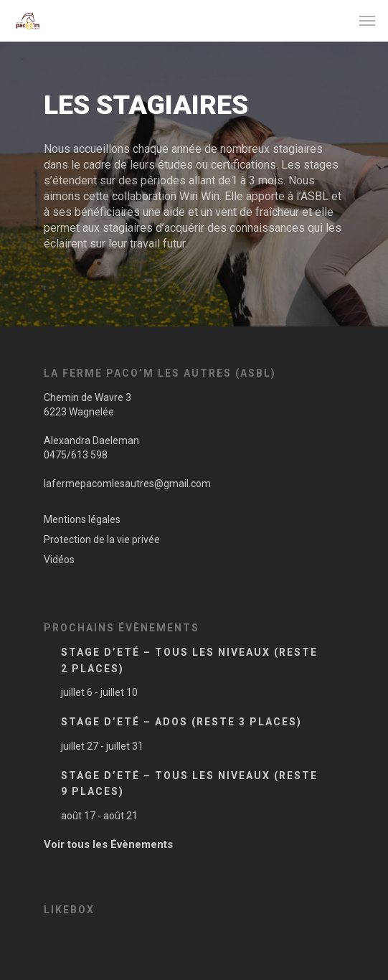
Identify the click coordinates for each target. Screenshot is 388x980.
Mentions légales (82, 519)
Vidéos (59, 560)
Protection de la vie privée (102, 540)
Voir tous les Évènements (108, 844)
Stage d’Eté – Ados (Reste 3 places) (181, 722)
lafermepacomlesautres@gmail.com (127, 484)
